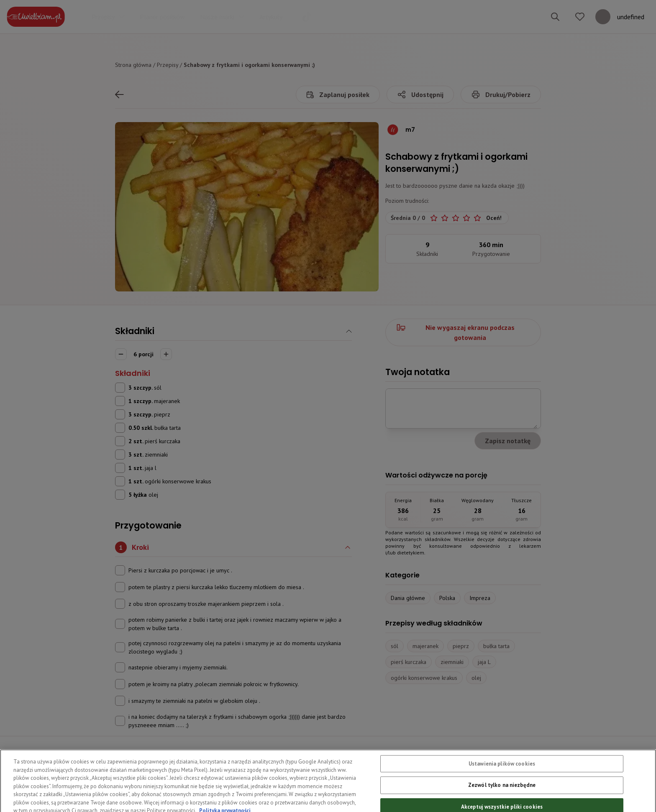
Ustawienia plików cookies (502, 776)
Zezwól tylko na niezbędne (502, 798)
